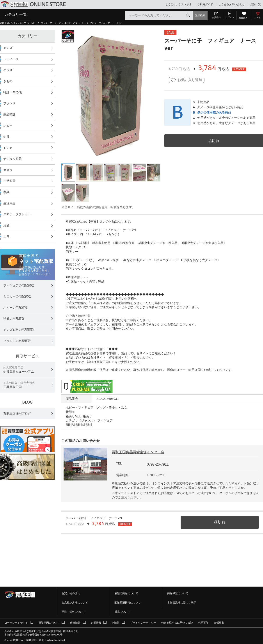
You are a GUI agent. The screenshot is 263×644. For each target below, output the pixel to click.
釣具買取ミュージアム (19, 370)
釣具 (6, 137)
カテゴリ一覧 (16, 14)
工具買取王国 (19, 385)
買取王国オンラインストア (13, 23)
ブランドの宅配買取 (17, 341)
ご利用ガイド (205, 4)
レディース (11, 59)
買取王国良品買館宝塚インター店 (138, 452)
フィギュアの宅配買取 (19, 285)
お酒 (6, 225)
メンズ (8, 48)
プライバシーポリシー (143, 623)
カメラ (8, 170)
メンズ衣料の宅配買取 (19, 330)
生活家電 (9, 181)
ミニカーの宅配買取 (17, 296)
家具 (6, 192)
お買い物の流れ (71, 593)
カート (258, 17)
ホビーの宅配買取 (16, 308)
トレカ (8, 148)
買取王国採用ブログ (17, 413)
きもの (8, 81)
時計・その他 (12, 92)
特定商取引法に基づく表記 (177, 623)
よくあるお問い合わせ (232, 4)
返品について (122, 612)
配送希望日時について (128, 603)
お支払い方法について (75, 603)
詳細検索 (200, 15)
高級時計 (9, 114)
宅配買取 (203, 623)
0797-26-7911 (158, 464)
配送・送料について (73, 612)
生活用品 (9, 203)
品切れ (214, 141)
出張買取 (219, 623)
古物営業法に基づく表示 (182, 603)
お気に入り (244, 18)
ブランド (9, 103)
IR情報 (116, 623)
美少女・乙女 (71, 23)
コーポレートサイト (16, 623)
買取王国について (49, 623)
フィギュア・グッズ (51, 23)
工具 (6, 236)
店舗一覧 (256, 4)
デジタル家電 (12, 159)
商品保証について (178, 593)
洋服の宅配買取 (14, 319)
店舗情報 (75, 623)
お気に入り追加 (187, 80)
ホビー (34, 23)
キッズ (8, 70)
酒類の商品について (126, 593)
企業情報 (96, 623)
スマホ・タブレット (17, 214)
